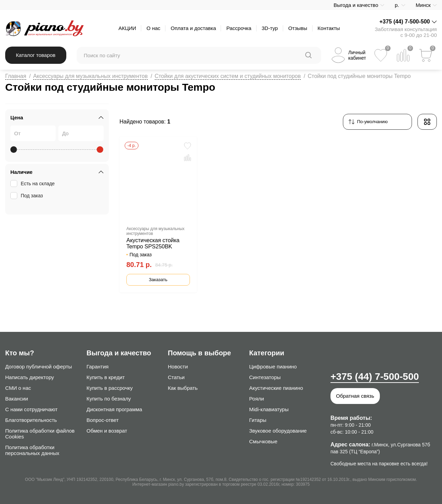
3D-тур (270, 28)
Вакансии (17, 399)
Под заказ (27, 196)
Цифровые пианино (273, 367)
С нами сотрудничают (31, 409)
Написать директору (30, 377)
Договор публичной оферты (39, 367)
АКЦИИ (127, 28)
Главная (16, 76)
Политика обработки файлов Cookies (40, 434)
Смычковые (263, 441)
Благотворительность (31, 420)
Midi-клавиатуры (269, 409)
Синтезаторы (265, 377)
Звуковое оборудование (278, 431)
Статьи (176, 377)
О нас (153, 28)
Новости (178, 367)
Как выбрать (183, 388)
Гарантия (98, 367)
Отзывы (298, 28)
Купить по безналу (109, 399)
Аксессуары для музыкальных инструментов (90, 76)
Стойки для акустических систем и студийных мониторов (228, 76)
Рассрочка (239, 28)
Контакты (329, 28)
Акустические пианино (276, 388)
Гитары (258, 420)
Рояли (257, 399)
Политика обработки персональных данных (32, 450)
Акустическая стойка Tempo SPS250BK (153, 243)
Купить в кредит (106, 377)
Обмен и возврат (107, 431)
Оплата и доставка (193, 28)
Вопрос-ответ (103, 420)
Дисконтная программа (114, 409)
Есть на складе (33, 184)
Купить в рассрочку (110, 388)
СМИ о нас (18, 388)
